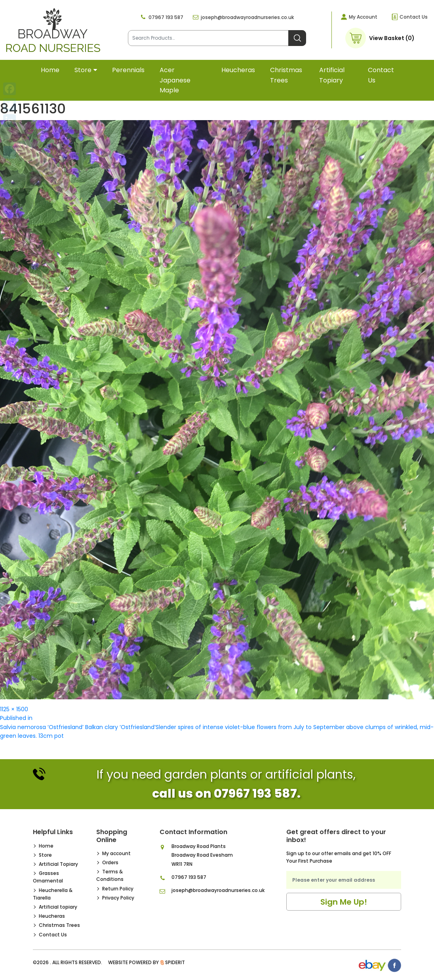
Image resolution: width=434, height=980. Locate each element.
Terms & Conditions (110, 875)
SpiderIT (175, 962)
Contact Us (414, 17)
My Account (363, 17)
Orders (110, 862)
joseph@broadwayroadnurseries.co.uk (247, 17)
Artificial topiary (332, 75)
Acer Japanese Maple (175, 80)
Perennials (128, 70)
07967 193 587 (166, 17)
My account (116, 853)
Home (50, 70)
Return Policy (118, 889)
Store (83, 70)
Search (297, 38)
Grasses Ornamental (48, 877)
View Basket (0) (392, 38)
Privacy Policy (118, 898)
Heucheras (238, 70)
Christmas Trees (286, 75)
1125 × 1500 (14, 709)
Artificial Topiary (58, 864)
